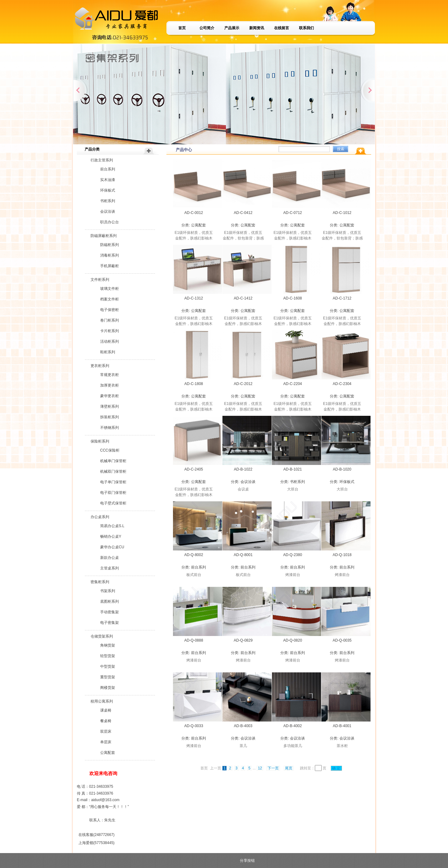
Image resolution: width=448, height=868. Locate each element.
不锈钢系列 (110, 428)
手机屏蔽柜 (110, 266)
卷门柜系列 (110, 320)
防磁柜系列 (110, 245)
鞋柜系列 (108, 352)
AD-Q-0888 (194, 640)
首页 (182, 28)
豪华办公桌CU (112, 547)
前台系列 (108, 169)
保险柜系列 (100, 441)
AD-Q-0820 (293, 640)
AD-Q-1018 (342, 555)
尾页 (289, 768)
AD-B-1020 (342, 469)
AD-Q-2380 (293, 555)
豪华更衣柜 (110, 396)
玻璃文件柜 (110, 289)
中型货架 (108, 666)
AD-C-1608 (292, 298)
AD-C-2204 (292, 384)
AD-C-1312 (194, 298)
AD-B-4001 (342, 726)
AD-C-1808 (194, 384)
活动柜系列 (110, 341)
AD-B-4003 (243, 726)
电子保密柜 (110, 310)
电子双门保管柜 (113, 493)
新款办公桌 (110, 558)
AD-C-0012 (194, 213)
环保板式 (108, 190)
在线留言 (282, 28)
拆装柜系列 (110, 417)
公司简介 (207, 28)
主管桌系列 (110, 568)
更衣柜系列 (100, 366)
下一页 (273, 768)
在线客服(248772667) (96, 835)
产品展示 (232, 28)
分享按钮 (247, 861)
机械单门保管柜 (113, 461)
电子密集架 (110, 623)
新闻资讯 (257, 28)
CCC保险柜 (110, 450)
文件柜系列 (100, 280)
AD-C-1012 (342, 213)
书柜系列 (108, 201)
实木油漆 (108, 180)
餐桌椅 (106, 721)
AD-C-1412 (243, 298)
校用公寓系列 (102, 701)
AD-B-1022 (243, 469)
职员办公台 (110, 222)
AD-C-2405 (194, 469)
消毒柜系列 (110, 255)
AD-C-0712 (292, 213)
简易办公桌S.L (112, 526)
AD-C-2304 (342, 384)
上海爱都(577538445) (96, 843)
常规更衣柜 (110, 375)
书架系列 (108, 591)
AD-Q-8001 (243, 555)
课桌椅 (106, 710)
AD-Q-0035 (342, 640)
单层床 (106, 742)
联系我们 (306, 28)
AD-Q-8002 (194, 555)
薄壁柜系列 (110, 406)
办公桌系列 (100, 517)
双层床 (106, 731)
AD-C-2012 (243, 384)
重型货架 (108, 677)
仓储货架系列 (102, 636)
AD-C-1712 (342, 298)
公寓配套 (108, 753)
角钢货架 (108, 645)
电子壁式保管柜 (113, 503)
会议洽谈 (108, 211)
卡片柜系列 (110, 331)
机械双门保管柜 (113, 471)
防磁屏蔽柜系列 (104, 236)
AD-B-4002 (293, 726)
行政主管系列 (102, 160)
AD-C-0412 (243, 213)
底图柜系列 (110, 601)
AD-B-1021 (293, 469)
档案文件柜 (110, 299)
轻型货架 (108, 656)
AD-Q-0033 (194, 726)
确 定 (336, 768)
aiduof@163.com (105, 800)
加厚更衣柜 (110, 385)
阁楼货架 (108, 688)
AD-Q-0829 (243, 640)
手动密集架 (110, 612)
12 (260, 768)
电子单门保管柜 (113, 482)
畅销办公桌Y (111, 536)
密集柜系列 (100, 582)
